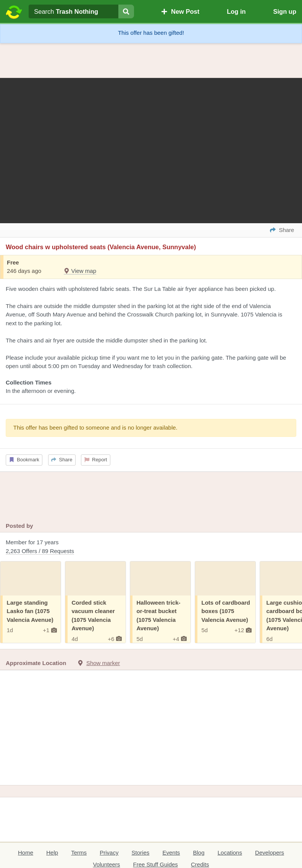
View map (80, 271)
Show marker (103, 663)
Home (26, 853)
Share (62, 460)
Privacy (109, 853)
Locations (230, 853)
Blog (199, 853)
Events (171, 853)
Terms (79, 853)
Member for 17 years (151, 547)
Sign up (285, 11)
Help (52, 853)
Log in (236, 11)
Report (96, 460)
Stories (141, 853)
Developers (270, 853)
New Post (180, 11)
